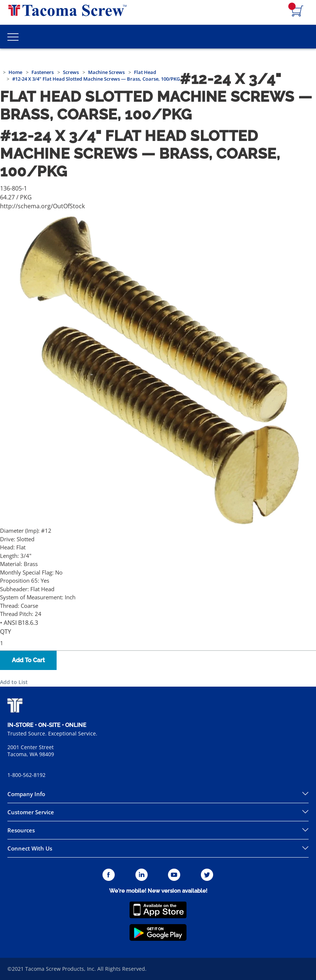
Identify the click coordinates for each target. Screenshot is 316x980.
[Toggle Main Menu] (13, 37)
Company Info (26, 794)
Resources (21, 830)
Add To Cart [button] (28, 660)
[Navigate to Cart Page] (297, 11)
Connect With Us (30, 848)
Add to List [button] (14, 682)
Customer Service (31, 812)
